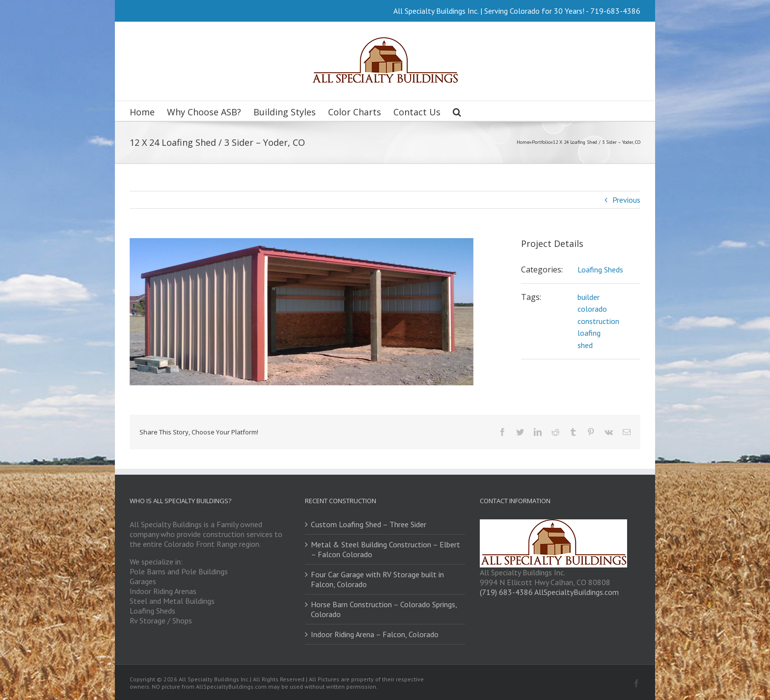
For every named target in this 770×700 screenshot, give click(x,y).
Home (523, 142)
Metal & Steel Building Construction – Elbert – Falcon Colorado (385, 549)
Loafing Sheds (600, 269)
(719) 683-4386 (506, 592)
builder (589, 297)
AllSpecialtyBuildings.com (577, 592)
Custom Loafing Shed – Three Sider (369, 524)
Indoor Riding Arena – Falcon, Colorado (375, 634)
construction (598, 321)
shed (585, 345)
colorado (592, 309)
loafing (589, 333)
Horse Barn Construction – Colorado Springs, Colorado (384, 609)
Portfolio (541, 142)
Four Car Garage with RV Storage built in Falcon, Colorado (377, 579)
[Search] (457, 111)
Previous (626, 200)
